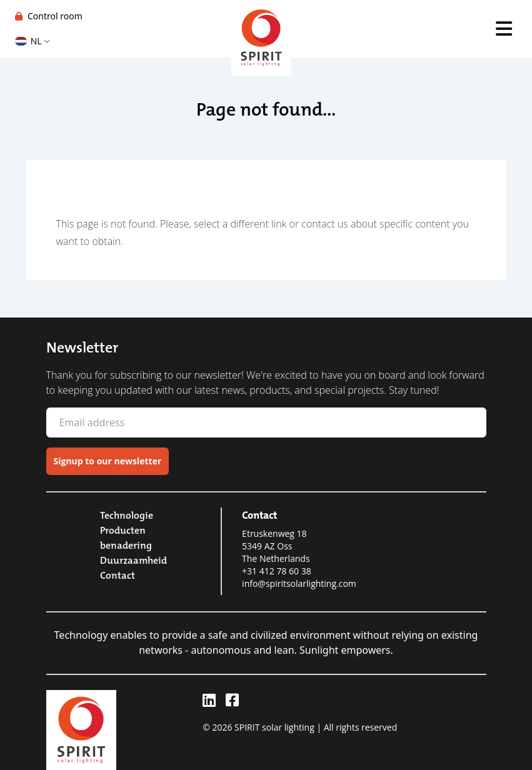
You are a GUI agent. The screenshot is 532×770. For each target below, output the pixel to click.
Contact (118, 575)
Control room (49, 16)
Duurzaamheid (133, 560)
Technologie (127, 515)
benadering (126, 545)
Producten (123, 530)
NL (32, 41)
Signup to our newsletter (108, 461)
